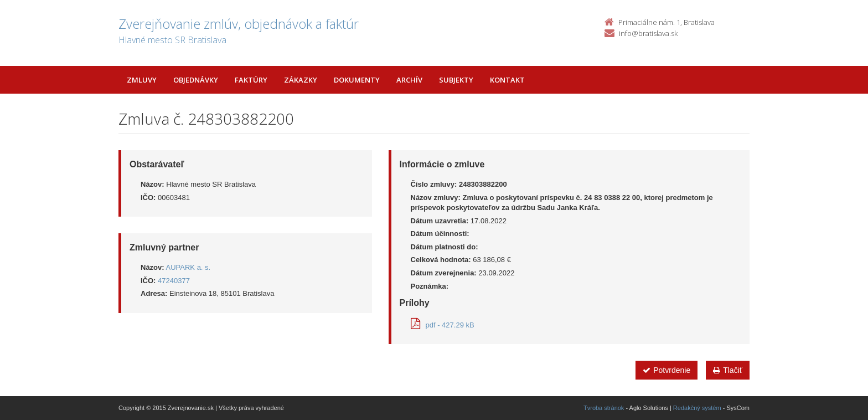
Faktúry (251, 80)
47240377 (174, 281)
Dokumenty (357, 80)
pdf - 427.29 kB (443, 325)
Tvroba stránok (604, 408)
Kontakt (507, 80)
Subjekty (456, 80)
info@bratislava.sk (648, 33)
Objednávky (196, 80)
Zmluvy (142, 80)
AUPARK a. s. (188, 267)
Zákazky (301, 80)
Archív (409, 80)
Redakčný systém (697, 408)
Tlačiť (728, 370)
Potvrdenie (666, 370)
